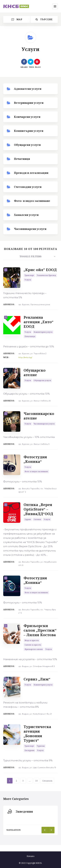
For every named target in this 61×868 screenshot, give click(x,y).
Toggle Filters (30, 256)
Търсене (44, 19)
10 (36, 781)
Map (17, 19)
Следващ (47, 781)
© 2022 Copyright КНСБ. (30, 863)
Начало (31, 856)
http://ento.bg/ (25, 357)
